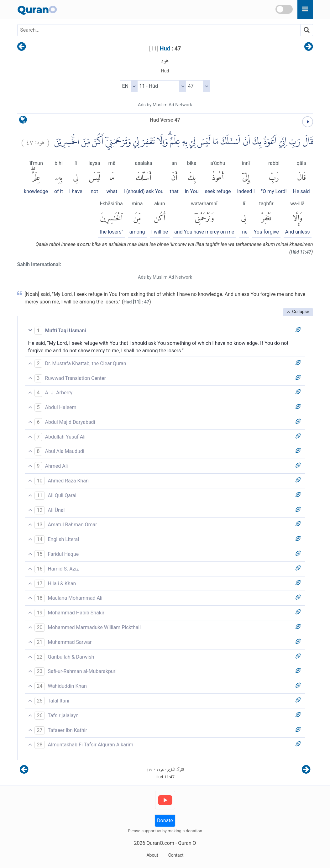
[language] (23, 121)
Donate (165, 821)
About (152, 855)
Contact (176, 855)
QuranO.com (160, 843)
